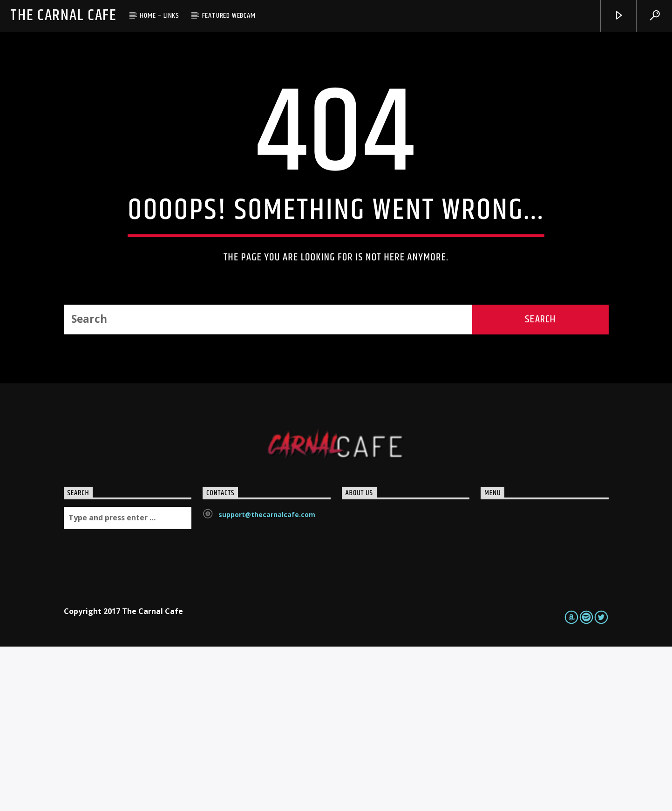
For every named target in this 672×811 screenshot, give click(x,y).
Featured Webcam (229, 16)
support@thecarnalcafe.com (267, 679)
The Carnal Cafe (63, 16)
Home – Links (160, 16)
